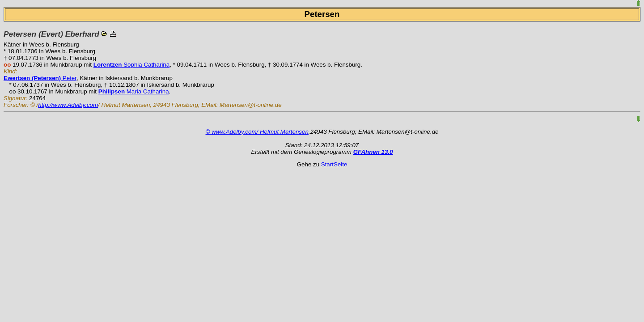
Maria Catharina (134, 91)
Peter (40, 78)
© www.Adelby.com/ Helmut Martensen (257, 132)
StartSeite (334, 164)
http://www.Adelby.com (68, 105)
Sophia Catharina (131, 65)
